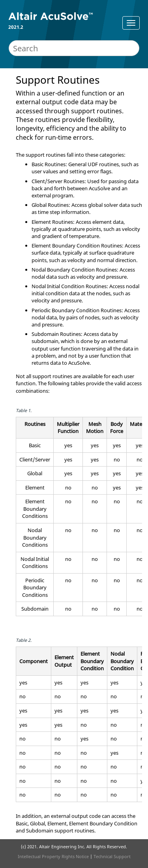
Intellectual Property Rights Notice (53, 856)
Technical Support (112, 856)
